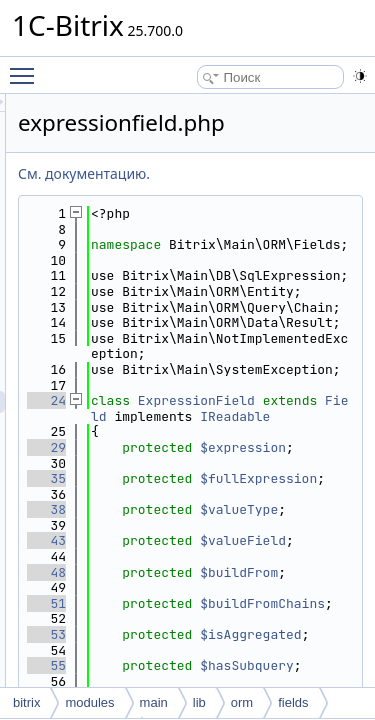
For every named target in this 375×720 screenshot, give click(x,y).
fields (293, 702)
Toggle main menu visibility (27, 67)
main (154, 702)
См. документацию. (197, 173)
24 (159, 509)
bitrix (26, 702)
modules (89, 702)
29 (159, 587)
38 (159, 681)
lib (199, 702)
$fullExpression (274, 642)
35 (159, 634)
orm (242, 702)
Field (317, 525)
